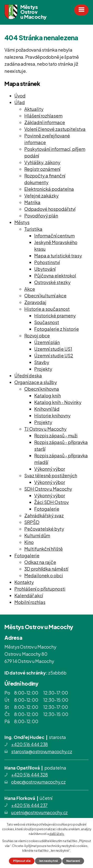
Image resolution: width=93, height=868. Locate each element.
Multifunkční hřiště (44, 549)
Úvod (20, 96)
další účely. (57, 834)
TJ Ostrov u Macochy (45, 429)
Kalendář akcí (29, 595)
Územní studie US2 (54, 356)
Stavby (42, 362)
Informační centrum (54, 236)
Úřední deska (28, 376)
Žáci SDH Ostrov (51, 502)
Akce (30, 289)
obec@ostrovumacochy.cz (38, 782)
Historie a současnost (47, 309)
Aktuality (34, 109)
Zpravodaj (35, 302)
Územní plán (47, 342)
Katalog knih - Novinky (58, 402)
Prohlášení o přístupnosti (40, 589)
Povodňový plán (41, 216)
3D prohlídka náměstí (46, 569)
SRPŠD (32, 522)
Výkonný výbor (50, 469)
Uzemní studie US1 (53, 349)
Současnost (47, 322)
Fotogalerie (47, 509)
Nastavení (73, 861)
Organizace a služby (36, 382)
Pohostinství (47, 262)
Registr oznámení (42, 169)
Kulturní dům (37, 535)
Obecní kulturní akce (45, 296)
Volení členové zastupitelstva (55, 129)
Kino (29, 542)
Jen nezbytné (48, 861)
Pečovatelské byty (44, 529)
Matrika (32, 202)
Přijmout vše (22, 861)
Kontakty (24, 582)
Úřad (20, 102)
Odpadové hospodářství (50, 209)
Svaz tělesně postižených (51, 475)
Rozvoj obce (37, 336)
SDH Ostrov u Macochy (48, 489)
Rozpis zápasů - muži (56, 435)
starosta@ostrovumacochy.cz (42, 751)
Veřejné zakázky (41, 196)
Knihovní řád (47, 409)
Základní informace (45, 122)
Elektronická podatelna (49, 189)
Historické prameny (55, 316)
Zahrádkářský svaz (44, 515)
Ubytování (45, 269)
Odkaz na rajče (40, 562)
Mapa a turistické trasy (58, 256)
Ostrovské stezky (52, 282)
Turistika (33, 229)
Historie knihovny (52, 415)
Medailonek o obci (44, 575)
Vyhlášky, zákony (42, 162)
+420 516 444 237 (29, 805)
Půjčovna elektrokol (55, 276)
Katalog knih (47, 395)
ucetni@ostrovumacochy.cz (39, 812)
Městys (22, 222)
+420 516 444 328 (30, 775)
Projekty (43, 369)
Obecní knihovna (42, 389)
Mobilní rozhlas (30, 602)
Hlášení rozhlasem (43, 116)
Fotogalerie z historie (57, 329)
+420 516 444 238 (30, 744)
